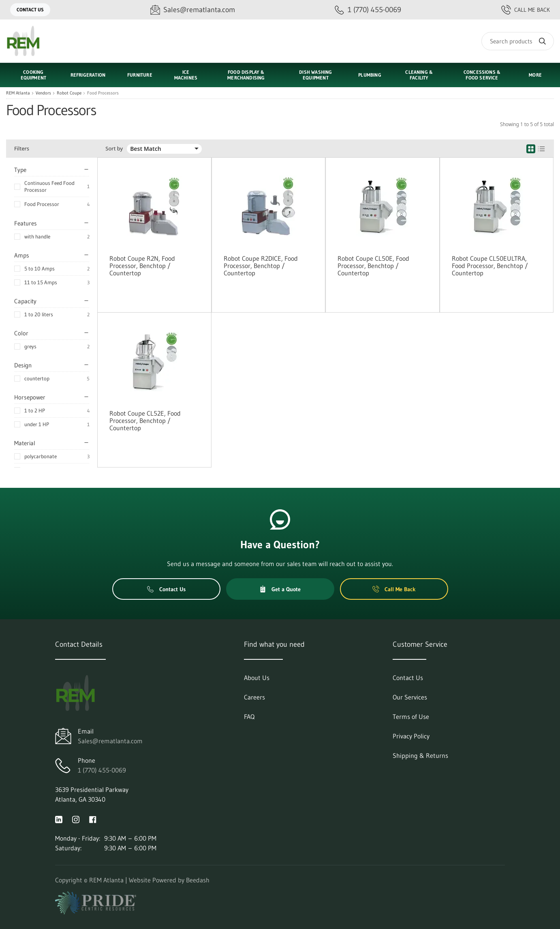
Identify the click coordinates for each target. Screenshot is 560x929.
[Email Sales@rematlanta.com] (193, 10)
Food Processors (103, 93)
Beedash (198, 880)
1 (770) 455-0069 (102, 770)
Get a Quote (280, 589)
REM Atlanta (18, 93)
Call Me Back (526, 10)
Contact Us (30, 10)
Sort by (114, 149)
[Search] (518, 41)
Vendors (43, 93)
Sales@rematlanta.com (110, 741)
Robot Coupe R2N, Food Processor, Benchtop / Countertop (142, 266)
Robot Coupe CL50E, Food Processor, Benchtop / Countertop (373, 266)
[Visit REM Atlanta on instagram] (76, 819)
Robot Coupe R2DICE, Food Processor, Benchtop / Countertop (261, 266)
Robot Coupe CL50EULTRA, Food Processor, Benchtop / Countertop (490, 266)
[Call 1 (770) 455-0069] (368, 10)
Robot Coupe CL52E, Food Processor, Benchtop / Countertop (145, 421)
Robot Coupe (69, 93)
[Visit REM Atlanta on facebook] (93, 819)
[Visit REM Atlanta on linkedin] (59, 819)
